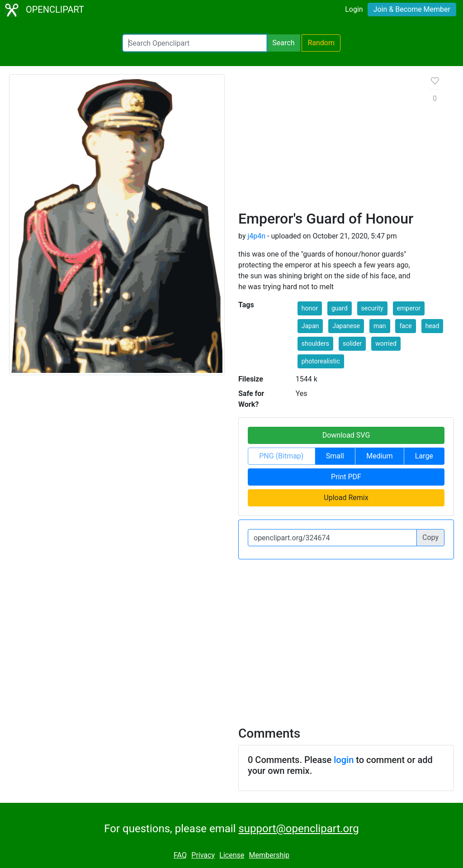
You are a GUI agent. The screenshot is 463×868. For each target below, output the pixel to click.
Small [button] (335, 456)
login (344, 760)
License (232, 855)
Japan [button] (310, 326)
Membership (269, 855)
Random (321, 43)
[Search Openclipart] (195, 43)
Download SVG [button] (346, 435)
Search (283, 43)
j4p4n (256, 236)
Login (354, 9)
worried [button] (386, 343)
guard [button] (340, 308)
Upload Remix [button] (346, 498)
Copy (430, 537)
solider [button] (352, 343)
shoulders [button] (315, 343)
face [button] (405, 326)
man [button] (380, 326)
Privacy (203, 855)
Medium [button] (379, 456)
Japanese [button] (346, 326)
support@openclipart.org (298, 829)
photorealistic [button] (321, 361)
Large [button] (424, 456)
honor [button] (310, 308)
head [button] (432, 326)
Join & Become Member (412, 9)
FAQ (180, 855)
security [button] (372, 308)
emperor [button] (409, 308)
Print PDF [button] (346, 477)
